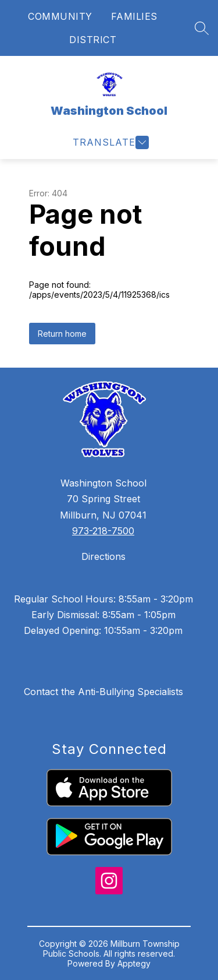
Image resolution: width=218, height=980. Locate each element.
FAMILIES (134, 16)
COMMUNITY (60, 16)
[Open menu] (109, 142)
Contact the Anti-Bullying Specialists (103, 692)
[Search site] (202, 28)
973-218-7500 (103, 531)
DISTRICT (93, 40)
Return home (62, 334)
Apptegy (134, 963)
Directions (103, 556)
